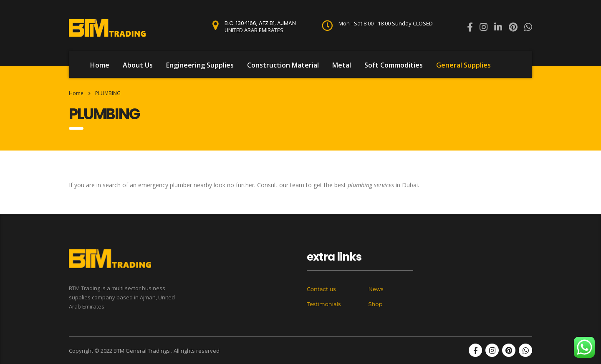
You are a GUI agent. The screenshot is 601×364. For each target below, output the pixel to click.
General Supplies (463, 65)
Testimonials (324, 304)
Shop (376, 304)
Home (100, 65)
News (376, 289)
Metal (342, 65)
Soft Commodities (394, 65)
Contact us (321, 289)
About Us (138, 65)
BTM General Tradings (142, 351)
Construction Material (283, 65)
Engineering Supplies (200, 65)
